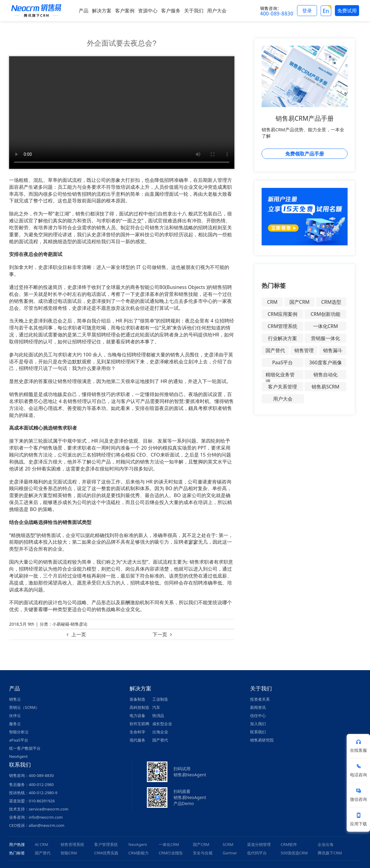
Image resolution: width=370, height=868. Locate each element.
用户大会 (283, 399)
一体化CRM (326, 326)
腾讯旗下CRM (330, 853)
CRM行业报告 (171, 853)
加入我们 (258, 724)
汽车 (156, 707)
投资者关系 (260, 699)
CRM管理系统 (283, 326)
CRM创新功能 (326, 314)
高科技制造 (139, 707)
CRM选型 (331, 302)
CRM (272, 302)
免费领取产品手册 (305, 154)
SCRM (228, 844)
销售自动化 (325, 375)
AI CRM (41, 844)
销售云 (15, 699)
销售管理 (304, 350)
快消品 (158, 716)
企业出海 (325, 844)
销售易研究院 (262, 740)
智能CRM (69, 853)
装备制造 (137, 699)
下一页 (160, 634)
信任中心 (258, 716)
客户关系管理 (282, 387)
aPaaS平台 (19, 740)
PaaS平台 (282, 362)
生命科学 (137, 732)
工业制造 (160, 699)
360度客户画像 (325, 362)
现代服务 (137, 740)
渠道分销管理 (259, 844)
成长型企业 (162, 724)
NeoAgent (18, 756)
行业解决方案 (282, 338)
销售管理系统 (72, 844)
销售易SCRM (325, 387)
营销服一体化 (325, 338)
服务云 (15, 724)
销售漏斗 (333, 350)
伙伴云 (15, 716)
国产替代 (275, 350)
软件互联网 (139, 724)
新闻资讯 (258, 707)
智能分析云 (19, 732)
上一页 (79, 634)
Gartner (230, 853)
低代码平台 (257, 853)
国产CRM (300, 302)
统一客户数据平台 (25, 748)
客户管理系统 (106, 844)
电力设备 (137, 716)
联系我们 (258, 732)
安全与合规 (203, 853)
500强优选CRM (294, 853)
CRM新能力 (139, 853)
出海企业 (160, 732)
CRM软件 (289, 844)
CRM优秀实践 (106, 853)
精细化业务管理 (280, 375)
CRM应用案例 (283, 314)
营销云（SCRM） (24, 707)
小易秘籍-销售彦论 (70, 624)
